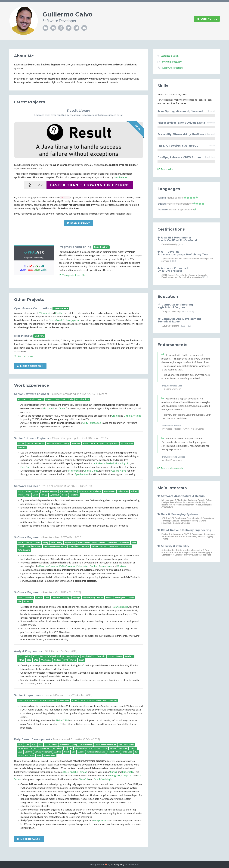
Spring (114, 772)
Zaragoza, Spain (170, 56)
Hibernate (128, 772)
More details (29, 839)
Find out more (23, 356)
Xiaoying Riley (117, 864)
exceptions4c (23, 336)
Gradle (115, 416)
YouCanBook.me (53, 486)
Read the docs (79, 223)
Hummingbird (122, 463)
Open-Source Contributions (33, 308)
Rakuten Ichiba (120, 607)
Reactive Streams (49, 566)
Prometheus (105, 566)
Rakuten (48, 537)
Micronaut (45, 313)
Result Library (79, 111)
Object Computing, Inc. (67, 394)
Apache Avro (82, 474)
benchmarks (121, 177)
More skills (165, 169)
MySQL (128, 775)
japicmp (76, 320)
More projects (30, 366)
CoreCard (26, 467)
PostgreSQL (116, 775)
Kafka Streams (67, 566)
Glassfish (84, 779)
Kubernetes (82, 566)
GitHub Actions (132, 416)
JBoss (65, 772)
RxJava (67, 320)
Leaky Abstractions (173, 68)
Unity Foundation (92, 423)
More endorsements (170, 468)
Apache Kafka (119, 471)
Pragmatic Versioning (75, 247)
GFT (48, 651)
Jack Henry (98, 463)
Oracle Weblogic (103, 779)
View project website (72, 275)
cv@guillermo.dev (172, 62)
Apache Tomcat (78, 772)
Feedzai (110, 463)
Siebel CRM (62, 720)
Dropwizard (55, 320)
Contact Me (207, 19)
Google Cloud (91, 471)
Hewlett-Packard (55, 695)
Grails (58, 313)
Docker (94, 566)
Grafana (121, 566)
